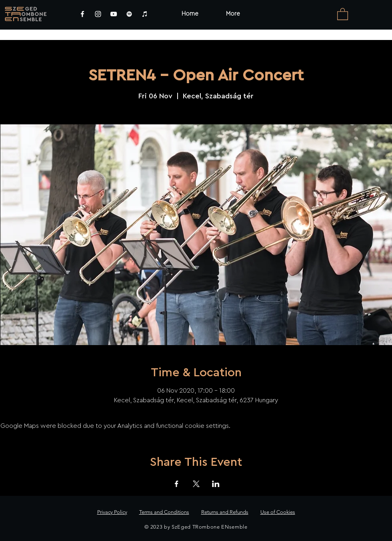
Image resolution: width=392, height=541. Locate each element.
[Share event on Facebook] (177, 484)
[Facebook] (82, 14)
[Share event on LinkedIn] (216, 484)
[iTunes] (145, 14)
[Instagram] (98, 14)
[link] (343, 14)
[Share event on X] (196, 484)
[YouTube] (114, 14)
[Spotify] (129, 14)
